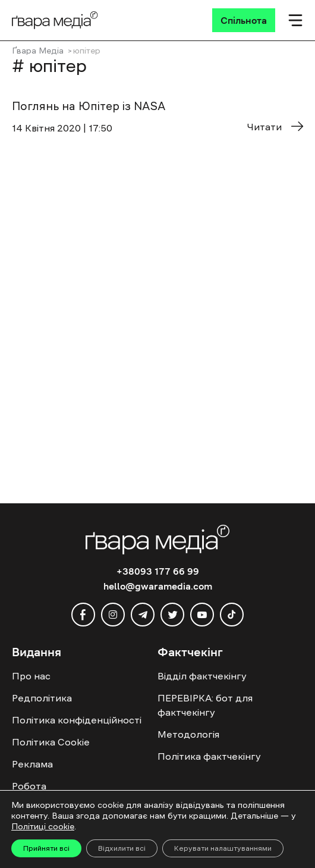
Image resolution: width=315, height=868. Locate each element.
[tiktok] (232, 615)
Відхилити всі (122, 848)
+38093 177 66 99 (158, 571)
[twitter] (172, 615)
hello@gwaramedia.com (158, 586)
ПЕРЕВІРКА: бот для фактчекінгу (205, 705)
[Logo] (55, 20)
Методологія (188, 734)
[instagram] (113, 615)
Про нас (31, 676)
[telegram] (143, 615)
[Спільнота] (244, 20)
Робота (29, 786)
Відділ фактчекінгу (202, 676)
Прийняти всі (46, 848)
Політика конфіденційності (77, 720)
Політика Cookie (51, 742)
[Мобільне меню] (295, 20)
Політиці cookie (43, 826)
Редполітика (42, 698)
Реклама (32, 764)
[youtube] (202, 615)
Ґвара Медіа (38, 51)
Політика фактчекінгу (209, 756)
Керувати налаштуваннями (223, 848)
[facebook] (83, 615)
